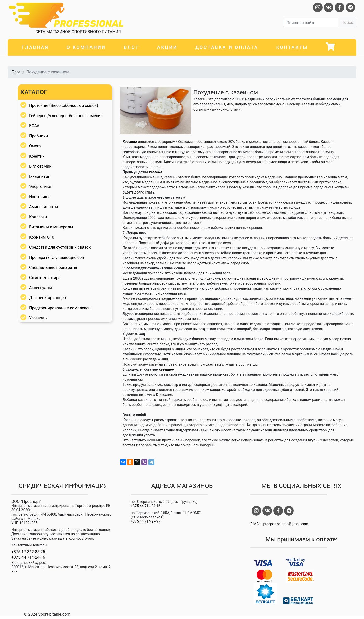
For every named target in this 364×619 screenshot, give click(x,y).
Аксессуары (40, 288)
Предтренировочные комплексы (60, 308)
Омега (35, 146)
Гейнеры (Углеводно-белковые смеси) (65, 116)
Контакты (292, 47)
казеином (167, 369)
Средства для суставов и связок (60, 247)
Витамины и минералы (51, 227)
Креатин (37, 156)
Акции (167, 47)
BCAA (34, 126)
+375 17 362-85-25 (28, 552)
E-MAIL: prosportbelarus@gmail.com (279, 524)
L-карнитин (40, 176)
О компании (86, 47)
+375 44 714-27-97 (146, 521)
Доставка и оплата (227, 47)
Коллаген (38, 217)
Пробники (39, 136)
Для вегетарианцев (48, 298)
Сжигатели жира (45, 278)
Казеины (130, 142)
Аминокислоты (43, 207)
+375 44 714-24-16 (28, 557)
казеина (155, 172)
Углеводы (38, 318)
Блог (132, 47)
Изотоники (39, 197)
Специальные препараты (53, 268)
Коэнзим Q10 (42, 237)
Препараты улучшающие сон (57, 257)
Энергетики (40, 187)
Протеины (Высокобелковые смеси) (64, 106)
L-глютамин (40, 166)
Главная (35, 47)
